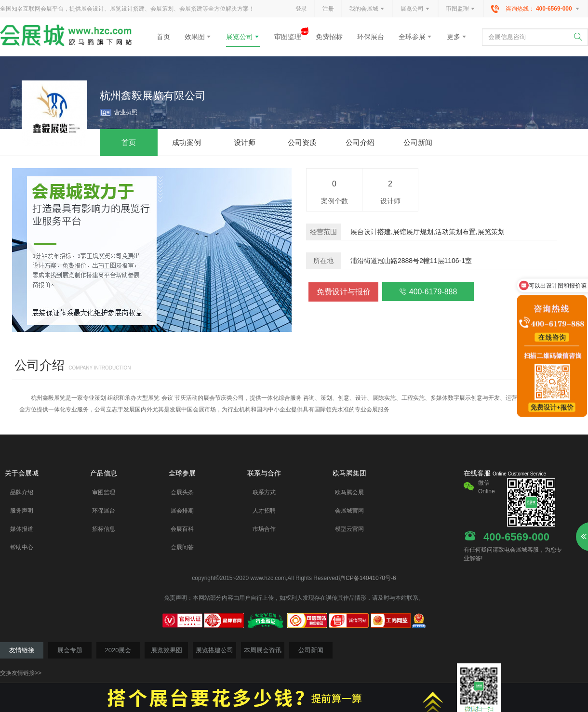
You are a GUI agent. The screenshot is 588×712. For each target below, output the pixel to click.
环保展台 (371, 37)
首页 (163, 37)
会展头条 (182, 492)
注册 (328, 9)
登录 (301, 9)
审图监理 (461, 9)
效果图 (198, 37)
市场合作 (264, 529)
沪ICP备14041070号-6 (367, 578)
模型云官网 (349, 529)
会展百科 (182, 529)
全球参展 (415, 37)
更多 (457, 37)
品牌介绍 (22, 492)
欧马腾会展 (349, 492)
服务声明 (22, 511)
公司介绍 (40, 365)
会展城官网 (349, 511)
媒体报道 (22, 529)
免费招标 (329, 37)
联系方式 (264, 492)
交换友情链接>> (21, 673)
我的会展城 (367, 9)
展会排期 (182, 511)
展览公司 (415, 9)
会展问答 (182, 547)
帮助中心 (22, 547)
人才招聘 (264, 511)
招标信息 (104, 529)
